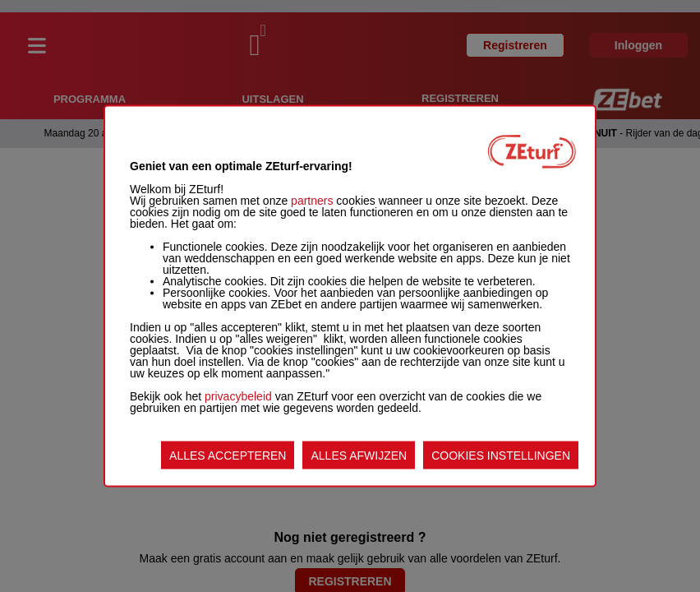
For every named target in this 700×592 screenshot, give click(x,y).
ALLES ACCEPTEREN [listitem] (228, 456)
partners (312, 201)
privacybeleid (238, 396)
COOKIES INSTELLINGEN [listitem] (501, 456)
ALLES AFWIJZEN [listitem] (359, 456)
